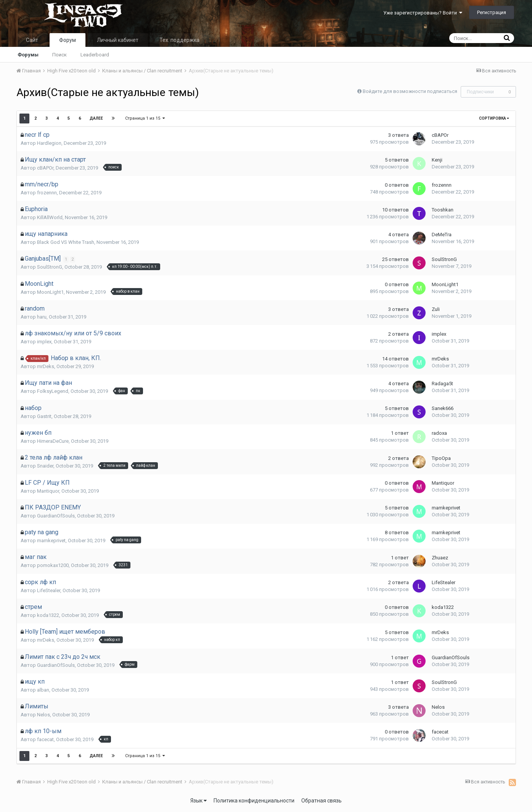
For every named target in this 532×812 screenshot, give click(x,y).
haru (42, 317)
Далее (96, 118)
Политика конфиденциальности (254, 801)
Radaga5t (442, 384)
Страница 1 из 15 (145, 118)
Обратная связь (321, 801)
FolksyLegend (53, 391)
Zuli (436, 309)
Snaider (45, 466)
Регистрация (492, 12)
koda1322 (48, 615)
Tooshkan (443, 210)
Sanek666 (443, 408)
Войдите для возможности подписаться (410, 91)
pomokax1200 (53, 565)
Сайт (32, 40)
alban (43, 690)
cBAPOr (440, 135)
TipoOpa (441, 458)
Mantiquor (48, 491)
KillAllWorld (50, 217)
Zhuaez (440, 558)
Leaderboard (95, 55)
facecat (45, 739)
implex (44, 342)
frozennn (47, 193)
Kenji (437, 160)
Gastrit (44, 416)
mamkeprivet (446, 508)
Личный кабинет (118, 40)
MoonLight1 (50, 292)
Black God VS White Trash (66, 242)
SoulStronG (50, 267)
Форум (68, 40)
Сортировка (494, 118)
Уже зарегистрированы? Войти (423, 13)
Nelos (43, 715)
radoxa (439, 433)
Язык (198, 801)
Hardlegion (49, 143)
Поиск (59, 55)
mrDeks (46, 366)
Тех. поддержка (179, 40)
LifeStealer (49, 590)
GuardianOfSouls (56, 516)
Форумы (28, 55)
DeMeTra (442, 235)
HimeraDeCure (53, 441)
